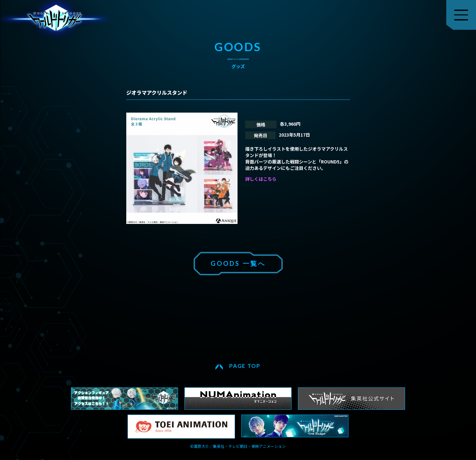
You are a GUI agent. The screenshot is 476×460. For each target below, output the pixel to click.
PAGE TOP (245, 366)
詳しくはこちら (261, 179)
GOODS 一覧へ (238, 263)
